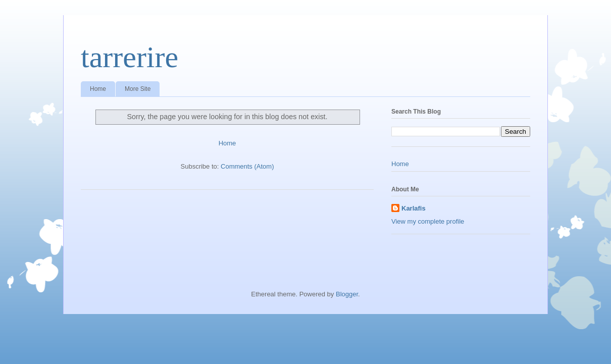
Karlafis (414, 208)
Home (98, 89)
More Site (138, 89)
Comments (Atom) (247, 166)
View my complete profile (428, 221)
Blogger (347, 294)
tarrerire (130, 57)
